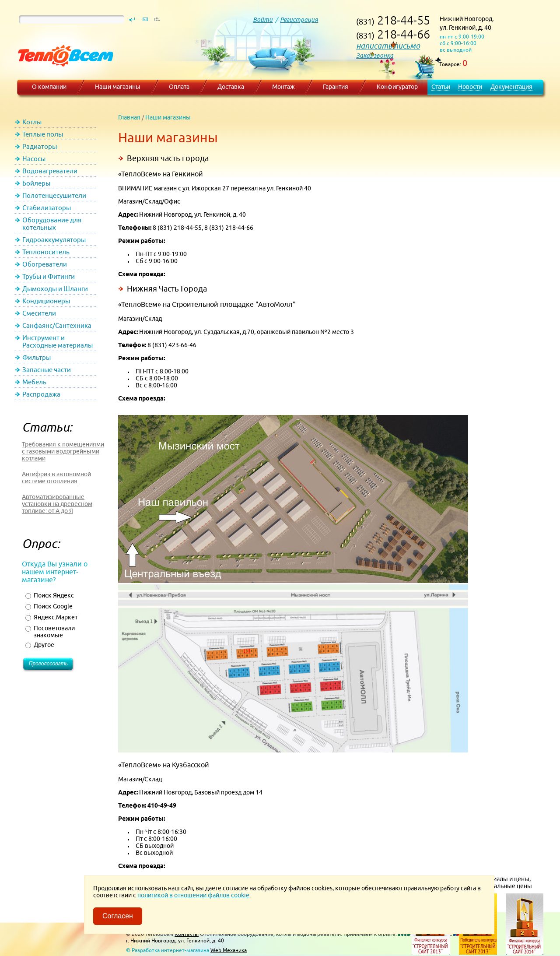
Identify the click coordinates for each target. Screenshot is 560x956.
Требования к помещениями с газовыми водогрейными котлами (63, 451)
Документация (511, 87)
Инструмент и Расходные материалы (58, 341)
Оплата (179, 87)
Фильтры (37, 357)
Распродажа (41, 394)
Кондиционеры (46, 301)
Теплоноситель (46, 252)
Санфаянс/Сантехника (57, 325)
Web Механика (229, 950)
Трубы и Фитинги (49, 276)
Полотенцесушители (54, 195)
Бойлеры (36, 183)
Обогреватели (45, 264)
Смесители (39, 313)
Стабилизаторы (47, 208)
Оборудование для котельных (52, 224)
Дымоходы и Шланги (55, 289)
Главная (129, 117)
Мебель (34, 382)
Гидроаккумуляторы (54, 240)
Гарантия (336, 87)
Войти (263, 20)
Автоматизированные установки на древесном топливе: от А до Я (57, 504)
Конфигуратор (397, 87)
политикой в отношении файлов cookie (193, 895)
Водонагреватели (50, 171)
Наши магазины (118, 87)
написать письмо (388, 46)
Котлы (32, 122)
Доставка (231, 87)
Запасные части (47, 370)
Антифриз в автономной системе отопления (56, 478)
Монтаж (283, 87)
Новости (470, 87)
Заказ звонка (375, 56)
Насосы (34, 159)
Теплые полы (43, 134)
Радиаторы (40, 146)
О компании (49, 87)
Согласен (118, 916)
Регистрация (299, 20)
